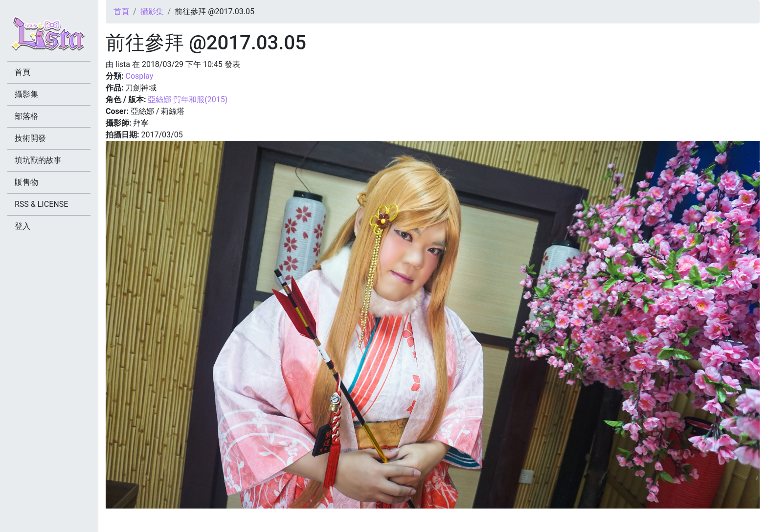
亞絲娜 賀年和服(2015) (188, 100)
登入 (23, 226)
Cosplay (139, 76)
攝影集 (152, 11)
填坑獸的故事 (38, 160)
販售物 (26, 182)
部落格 (26, 116)
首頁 (121, 11)
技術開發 (30, 138)
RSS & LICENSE (41, 204)
